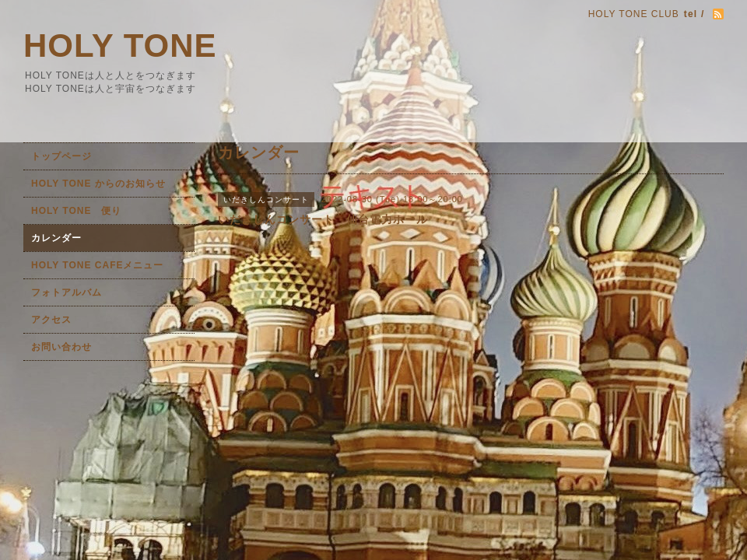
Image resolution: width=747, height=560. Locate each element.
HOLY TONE (120, 45)
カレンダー (56, 238)
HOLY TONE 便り (76, 211)
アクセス (51, 320)
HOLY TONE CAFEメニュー (97, 265)
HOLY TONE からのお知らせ (98, 184)
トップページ (61, 156)
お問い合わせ (61, 347)
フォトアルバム (67, 292)
